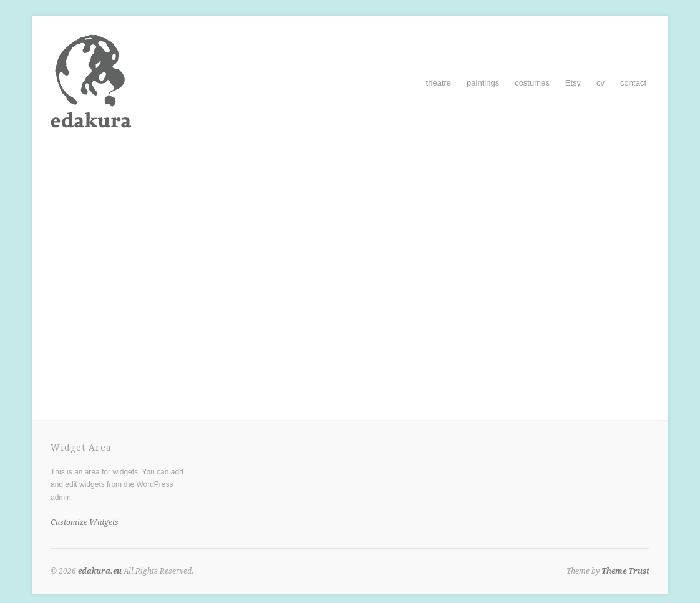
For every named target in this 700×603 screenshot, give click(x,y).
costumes (532, 83)
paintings (483, 83)
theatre (439, 83)
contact (633, 83)
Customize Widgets (85, 522)
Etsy (573, 83)
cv (600, 83)
